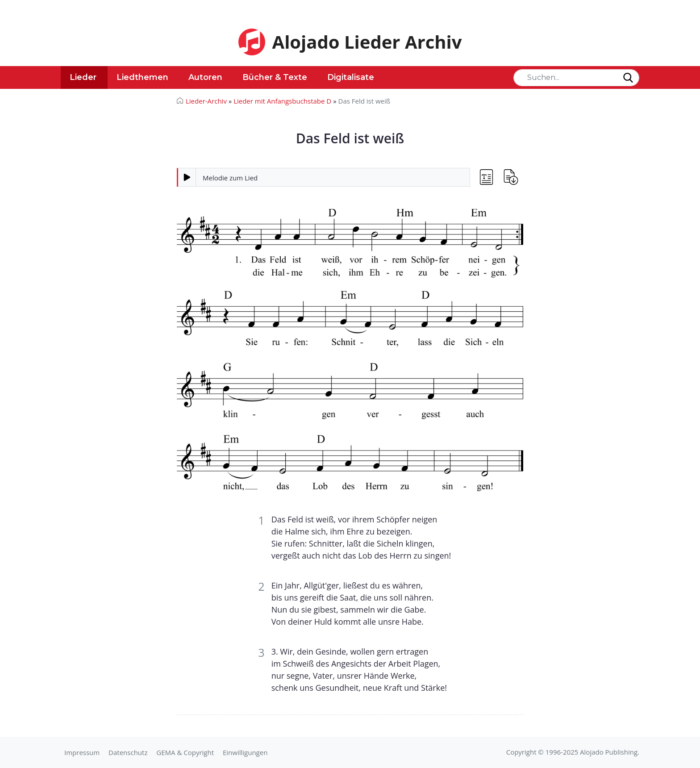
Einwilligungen (245, 752)
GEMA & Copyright (185, 752)
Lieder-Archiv (206, 101)
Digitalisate (351, 77)
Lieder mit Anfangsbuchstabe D (282, 101)
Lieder (83, 77)
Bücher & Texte (275, 77)
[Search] (576, 78)
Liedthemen (142, 77)
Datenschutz (128, 752)
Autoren (205, 77)
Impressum (82, 752)
